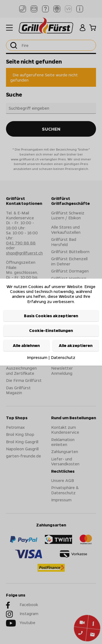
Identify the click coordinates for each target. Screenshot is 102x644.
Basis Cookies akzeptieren (51, 316)
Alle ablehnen (26, 345)
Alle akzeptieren (76, 345)
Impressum (37, 358)
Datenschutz (63, 358)
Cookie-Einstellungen (51, 331)
